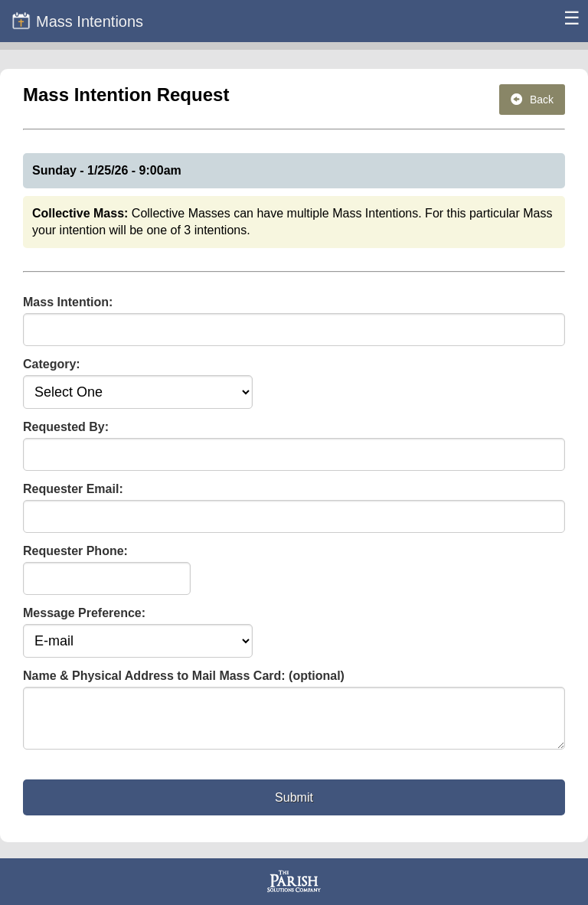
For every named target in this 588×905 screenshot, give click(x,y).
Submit (294, 807)
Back (532, 100)
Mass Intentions (77, 21)
